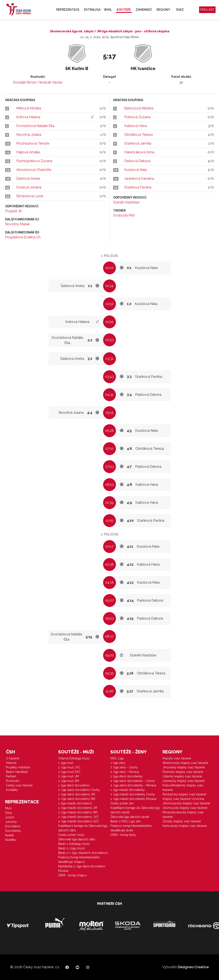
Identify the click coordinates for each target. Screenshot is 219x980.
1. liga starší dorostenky (127, 776)
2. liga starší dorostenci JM (77, 794)
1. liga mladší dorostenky (128, 790)
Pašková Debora (137, 161)
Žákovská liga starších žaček (130, 817)
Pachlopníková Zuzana (34, 161)
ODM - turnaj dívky (123, 835)
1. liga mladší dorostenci (75, 803)
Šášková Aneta (28, 179)
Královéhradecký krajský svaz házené (183, 788)
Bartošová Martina (139, 108)
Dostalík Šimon (25, 82)
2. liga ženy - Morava (125, 772)
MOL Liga (117, 758)
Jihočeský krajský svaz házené (184, 767)
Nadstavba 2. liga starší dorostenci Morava (82, 869)
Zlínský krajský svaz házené (182, 821)
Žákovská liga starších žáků (77, 839)
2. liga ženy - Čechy (124, 767)
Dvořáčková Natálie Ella (35, 126)
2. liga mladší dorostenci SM (78, 812)
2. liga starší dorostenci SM (77, 799)
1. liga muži (66, 763)
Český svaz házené (19, 785)
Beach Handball (17, 772)
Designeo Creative (193, 967)
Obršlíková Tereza (138, 135)
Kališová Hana (136, 126)
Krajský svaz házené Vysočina (183, 799)
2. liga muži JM (68, 776)
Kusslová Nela (136, 170)
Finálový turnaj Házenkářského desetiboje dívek (131, 828)
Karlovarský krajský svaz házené (185, 826)
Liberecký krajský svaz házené (183, 781)
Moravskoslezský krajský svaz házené (183, 815)
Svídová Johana (29, 187)
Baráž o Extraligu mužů (74, 844)
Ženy (9, 813)
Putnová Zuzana (137, 117)
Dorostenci (13, 826)
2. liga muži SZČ (69, 772)
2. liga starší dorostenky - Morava (133, 785)
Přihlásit (207, 10)
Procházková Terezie (33, 143)
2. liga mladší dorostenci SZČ (79, 821)
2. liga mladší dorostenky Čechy (133, 794)
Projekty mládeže (18, 767)
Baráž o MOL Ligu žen (126, 821)
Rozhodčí (13, 781)
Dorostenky (13, 831)
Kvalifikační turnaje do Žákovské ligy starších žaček (135, 810)
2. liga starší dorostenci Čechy (79, 790)
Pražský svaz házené (177, 758)
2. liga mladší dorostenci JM (78, 808)
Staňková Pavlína (138, 187)
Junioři (10, 817)
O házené (13, 758)
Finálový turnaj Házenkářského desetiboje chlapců (79, 860)
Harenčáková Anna (139, 152)
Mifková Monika (29, 108)
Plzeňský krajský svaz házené (183, 772)
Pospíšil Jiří (14, 211)
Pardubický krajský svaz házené (184, 794)
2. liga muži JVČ (69, 767)
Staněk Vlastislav (127, 202)
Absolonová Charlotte (34, 170)
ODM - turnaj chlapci (72, 875)
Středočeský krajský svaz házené (185, 763)
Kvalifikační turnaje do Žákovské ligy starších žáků (83, 828)
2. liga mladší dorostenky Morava (133, 799)
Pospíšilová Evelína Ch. (23, 237)
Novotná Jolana (29, 135)
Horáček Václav (50, 82)
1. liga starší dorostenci (74, 785)
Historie (11, 763)
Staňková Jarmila (138, 143)
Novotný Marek (17, 224)
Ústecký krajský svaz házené (182, 776)
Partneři (11, 776)
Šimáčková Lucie (30, 196)
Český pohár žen (122, 803)
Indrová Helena (28, 117)
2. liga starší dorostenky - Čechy (133, 781)
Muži (8, 808)
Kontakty (12, 790)
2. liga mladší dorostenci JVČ (78, 817)
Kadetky (11, 840)
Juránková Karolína (139, 179)
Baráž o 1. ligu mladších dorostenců (83, 853)
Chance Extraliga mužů (74, 758)
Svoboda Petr (124, 215)
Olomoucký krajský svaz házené (185, 808)
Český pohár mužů (71, 835)
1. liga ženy (118, 763)
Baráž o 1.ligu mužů (72, 848)
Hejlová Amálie (28, 152)
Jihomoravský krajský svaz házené (186, 803)
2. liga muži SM (69, 781)
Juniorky (11, 822)
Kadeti (9, 835)
